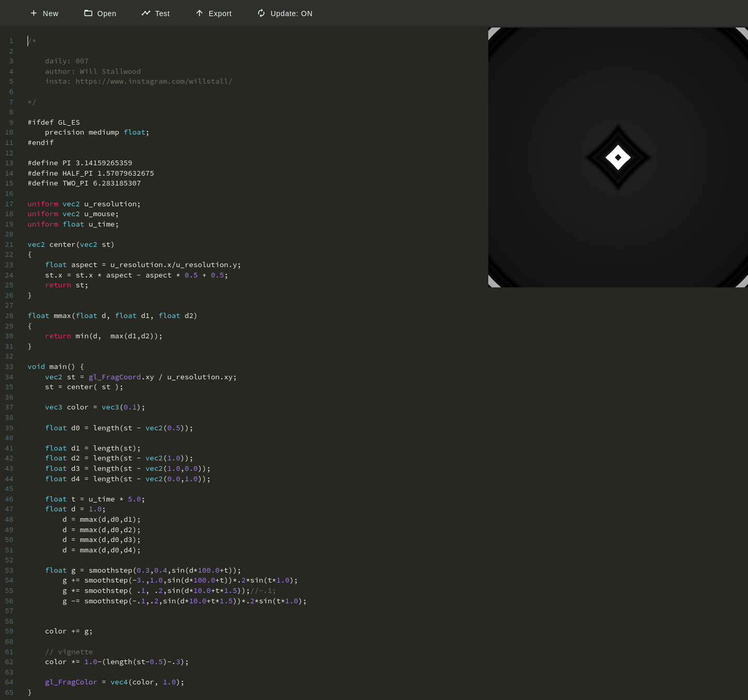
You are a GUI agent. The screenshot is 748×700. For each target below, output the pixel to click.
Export (213, 13)
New (44, 13)
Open (100, 13)
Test (156, 13)
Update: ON (285, 13)
